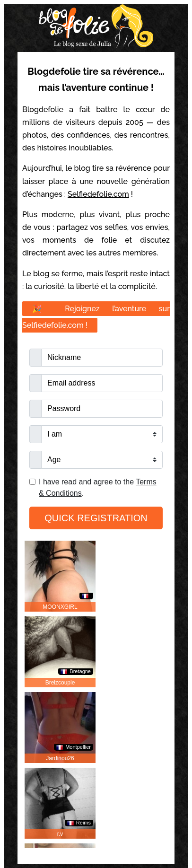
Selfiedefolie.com (98, 194)
